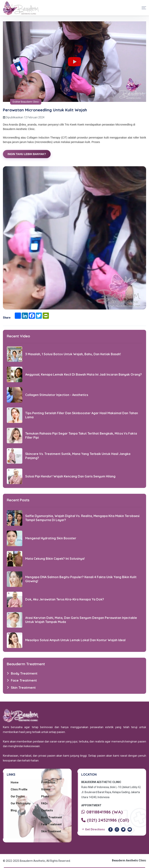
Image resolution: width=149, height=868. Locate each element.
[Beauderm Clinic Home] (21, 8)
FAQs (44, 803)
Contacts (47, 810)
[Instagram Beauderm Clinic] (117, 829)
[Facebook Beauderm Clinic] (110, 829)
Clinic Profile (19, 789)
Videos (46, 789)
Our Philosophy (21, 803)
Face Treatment (51, 824)
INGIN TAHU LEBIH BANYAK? (27, 154)
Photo (45, 796)
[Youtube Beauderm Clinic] (130, 829)
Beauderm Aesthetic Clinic (129, 860)
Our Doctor (18, 796)
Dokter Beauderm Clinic (26, 102)
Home (15, 782)
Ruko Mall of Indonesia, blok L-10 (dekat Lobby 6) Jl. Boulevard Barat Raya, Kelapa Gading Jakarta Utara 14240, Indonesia (111, 792)
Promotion (48, 782)
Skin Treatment (51, 831)
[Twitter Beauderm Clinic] (123, 829)
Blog (14, 810)
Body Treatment (52, 817)
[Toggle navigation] (144, 8)
